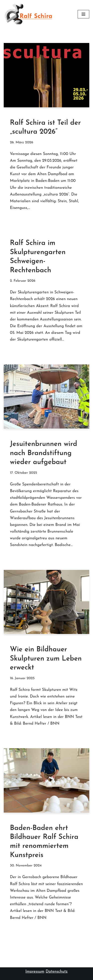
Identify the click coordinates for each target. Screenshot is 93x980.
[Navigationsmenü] (83, 14)
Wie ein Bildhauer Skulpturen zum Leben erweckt (46, 659)
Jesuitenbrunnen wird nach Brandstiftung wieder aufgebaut (44, 453)
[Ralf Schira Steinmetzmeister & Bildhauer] (29, 14)
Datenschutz (57, 972)
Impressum (35, 972)
